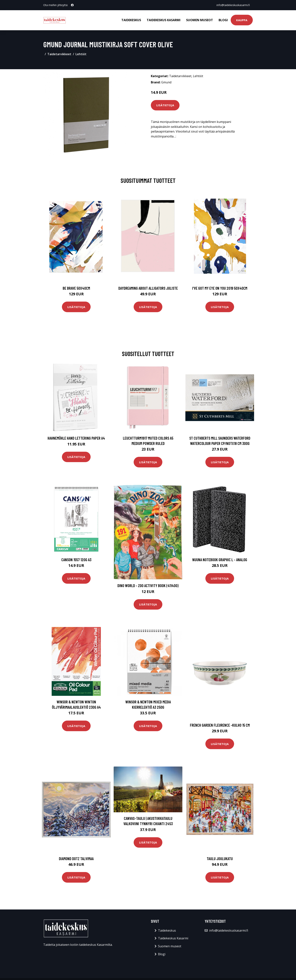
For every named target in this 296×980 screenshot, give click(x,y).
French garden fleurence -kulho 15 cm (220, 725)
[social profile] (72, 5)
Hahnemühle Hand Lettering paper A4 (76, 438)
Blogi (223, 20)
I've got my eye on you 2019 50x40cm (220, 288)
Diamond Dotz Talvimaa (76, 859)
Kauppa (242, 20)
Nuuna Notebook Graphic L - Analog (220, 560)
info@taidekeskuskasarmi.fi (233, 5)
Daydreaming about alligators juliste (148, 288)
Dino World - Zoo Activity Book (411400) (148, 585)
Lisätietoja (165, 105)
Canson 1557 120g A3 (76, 560)
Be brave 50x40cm (76, 288)
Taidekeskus (131, 20)
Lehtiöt (81, 54)
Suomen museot (200, 20)
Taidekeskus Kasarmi (164, 20)
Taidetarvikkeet (59, 54)
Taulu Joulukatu (220, 859)
